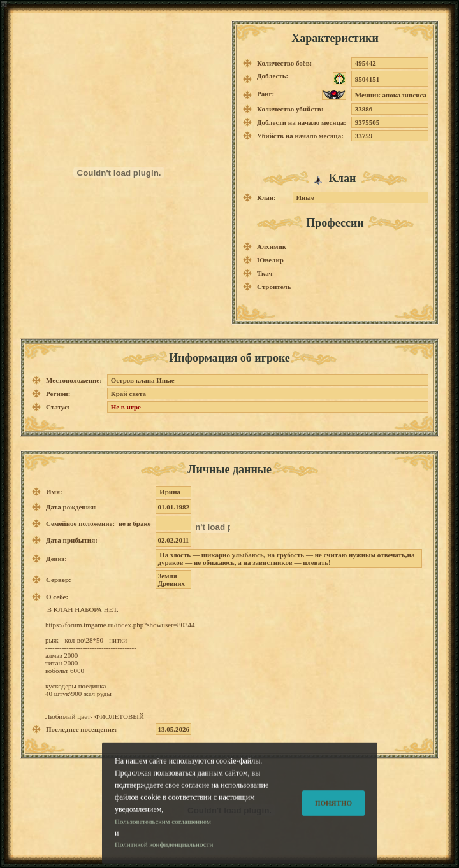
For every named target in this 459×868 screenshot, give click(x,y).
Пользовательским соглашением (163, 832)
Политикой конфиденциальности (164, 856)
